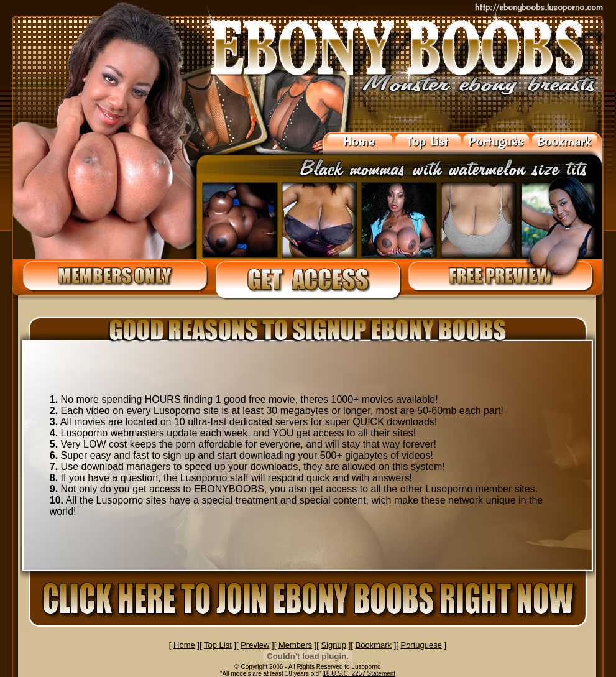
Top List (218, 645)
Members (295, 645)
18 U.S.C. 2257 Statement (359, 674)
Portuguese (421, 645)
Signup (334, 645)
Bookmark (373, 645)
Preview (255, 645)
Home (184, 645)
